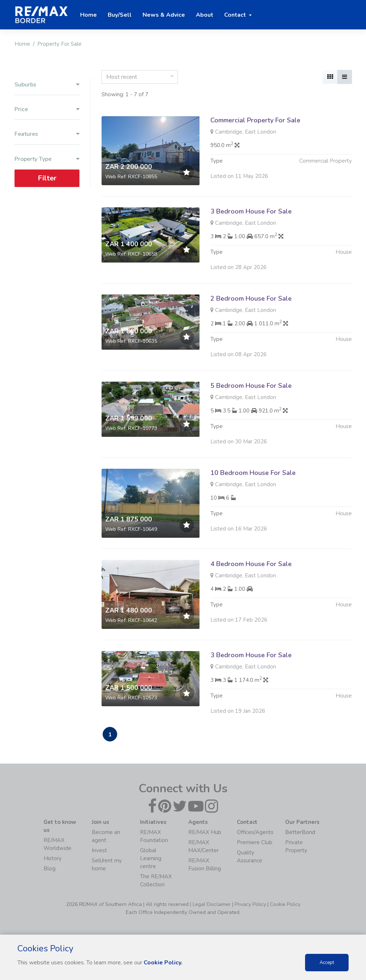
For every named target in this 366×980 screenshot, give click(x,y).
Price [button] (47, 109)
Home (22, 44)
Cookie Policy (285, 904)
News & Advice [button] (164, 15)
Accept (327, 963)
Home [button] (89, 15)
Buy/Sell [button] (120, 15)
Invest (99, 850)
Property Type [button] (47, 159)
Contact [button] (236, 15)
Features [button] (47, 134)
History (53, 858)
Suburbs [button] (47, 85)
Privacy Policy (250, 904)
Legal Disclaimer (212, 904)
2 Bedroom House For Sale (251, 306)
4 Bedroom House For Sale (251, 571)
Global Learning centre (151, 858)
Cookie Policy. (163, 963)
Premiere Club (255, 842)
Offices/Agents (255, 832)
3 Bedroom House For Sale (251, 211)
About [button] (205, 15)
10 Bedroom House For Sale (253, 480)
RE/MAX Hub (205, 832)
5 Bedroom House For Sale (251, 393)
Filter (47, 178)
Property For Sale (59, 44)
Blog (50, 869)
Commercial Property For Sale (255, 120)
